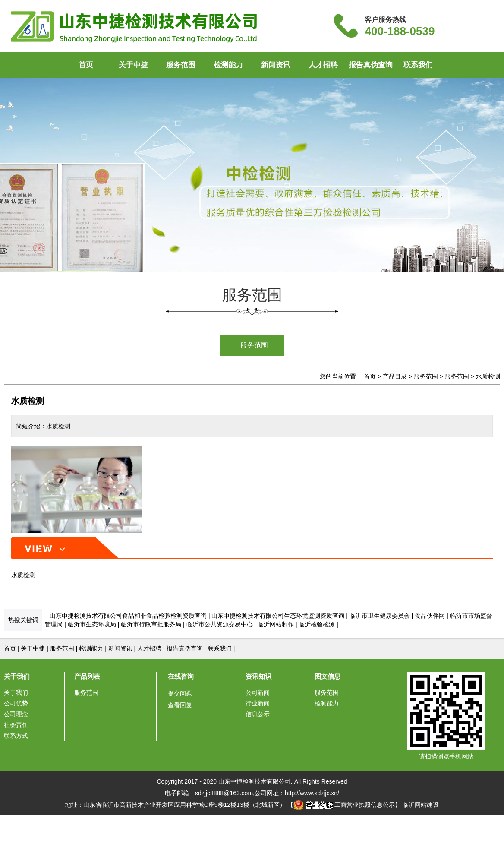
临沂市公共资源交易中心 (220, 624)
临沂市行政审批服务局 (151, 624)
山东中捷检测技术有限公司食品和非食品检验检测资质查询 (128, 616)
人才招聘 (323, 65)
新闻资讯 (276, 65)
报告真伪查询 (371, 65)
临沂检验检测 (317, 624)
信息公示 (258, 714)
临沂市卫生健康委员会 (380, 616)
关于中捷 (133, 65)
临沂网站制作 (276, 624)
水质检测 (488, 376)
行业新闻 (258, 703)
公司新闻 (258, 692)
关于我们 (17, 676)
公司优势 (16, 703)
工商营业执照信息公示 (344, 805)
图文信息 (328, 676)
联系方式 (16, 736)
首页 (86, 65)
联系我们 (418, 65)
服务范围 (181, 65)
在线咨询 (181, 676)
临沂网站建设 (421, 805)
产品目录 (395, 376)
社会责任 (16, 725)
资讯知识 (258, 676)
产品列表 (87, 676)
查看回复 (180, 705)
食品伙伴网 (430, 616)
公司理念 (16, 714)
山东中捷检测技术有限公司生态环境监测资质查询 (278, 616)
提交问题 (180, 693)
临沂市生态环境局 (92, 624)
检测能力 (228, 65)
